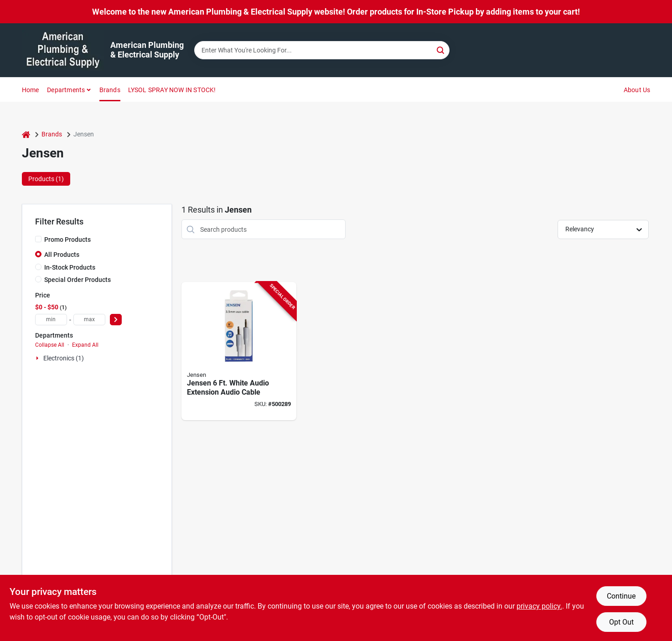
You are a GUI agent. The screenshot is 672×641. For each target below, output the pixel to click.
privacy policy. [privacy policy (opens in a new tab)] (539, 606)
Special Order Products (78, 280)
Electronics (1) (64, 358)
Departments (66, 90)
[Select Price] (116, 320)
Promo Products (67, 240)
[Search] (441, 50)
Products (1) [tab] (46, 179)
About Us (637, 90)
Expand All (85, 345)
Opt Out (621, 622)
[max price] (89, 320)
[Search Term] (322, 50)
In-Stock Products (70, 267)
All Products (62, 255)
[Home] (26, 134)
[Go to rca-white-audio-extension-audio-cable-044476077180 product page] (239, 351)
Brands (110, 90)
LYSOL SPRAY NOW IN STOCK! (172, 90)
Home (31, 90)
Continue (621, 596)
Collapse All (50, 345)
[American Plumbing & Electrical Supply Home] (63, 50)
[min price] (51, 320)
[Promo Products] (38, 239)
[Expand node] (38, 358)
